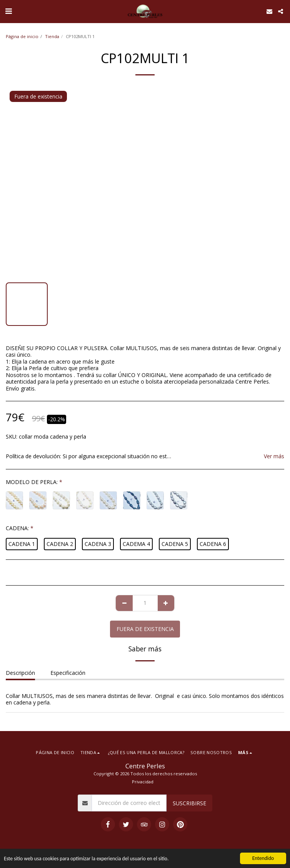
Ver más (274, 456)
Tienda (52, 36)
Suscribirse (189, 803)
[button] (8, 11)
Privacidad (143, 782)
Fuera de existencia (145, 629)
